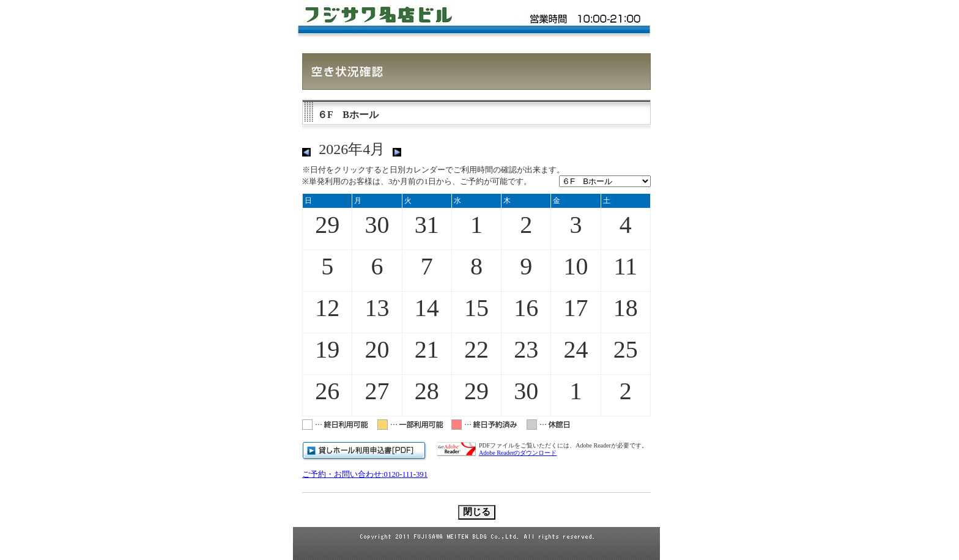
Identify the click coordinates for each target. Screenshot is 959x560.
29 (327, 225)
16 (526, 308)
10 (576, 266)
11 (626, 266)
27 (377, 391)
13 (377, 308)
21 (427, 349)
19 (327, 349)
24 (576, 349)
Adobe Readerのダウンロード (518, 453)
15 (476, 308)
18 (626, 308)
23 (526, 349)
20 (377, 349)
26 (327, 391)
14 (427, 308)
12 (327, 308)
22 (476, 349)
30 (377, 225)
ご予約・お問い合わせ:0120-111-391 (365, 474)
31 (427, 225)
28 (427, 391)
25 (626, 349)
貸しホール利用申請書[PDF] (365, 451)
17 (576, 308)
